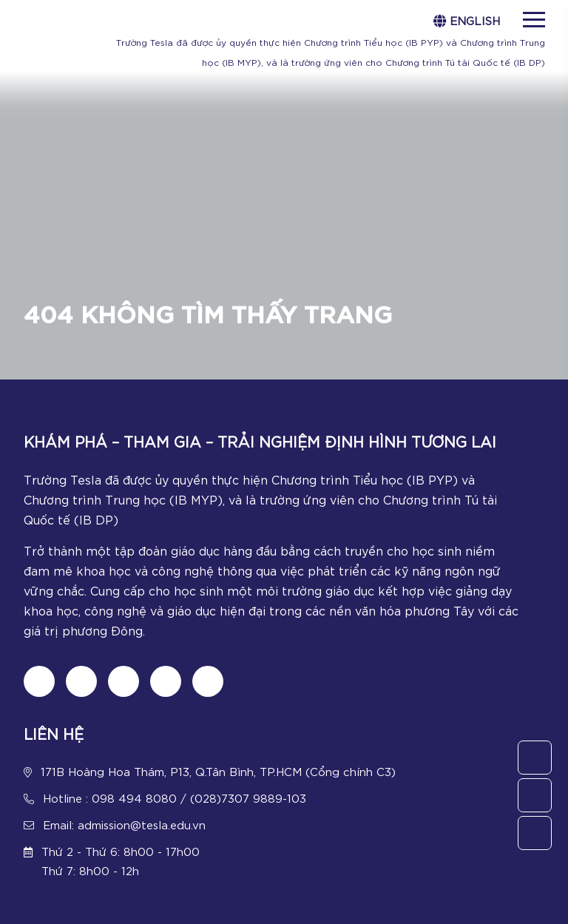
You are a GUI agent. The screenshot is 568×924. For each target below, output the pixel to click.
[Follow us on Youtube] (166, 681)
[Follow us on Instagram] (124, 681)
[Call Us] (535, 795)
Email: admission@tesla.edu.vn (124, 824)
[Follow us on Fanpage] (39, 681)
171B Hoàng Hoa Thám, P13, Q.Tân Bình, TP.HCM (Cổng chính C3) (218, 771)
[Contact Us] (535, 758)
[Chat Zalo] (208, 681)
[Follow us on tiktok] (81, 681)
